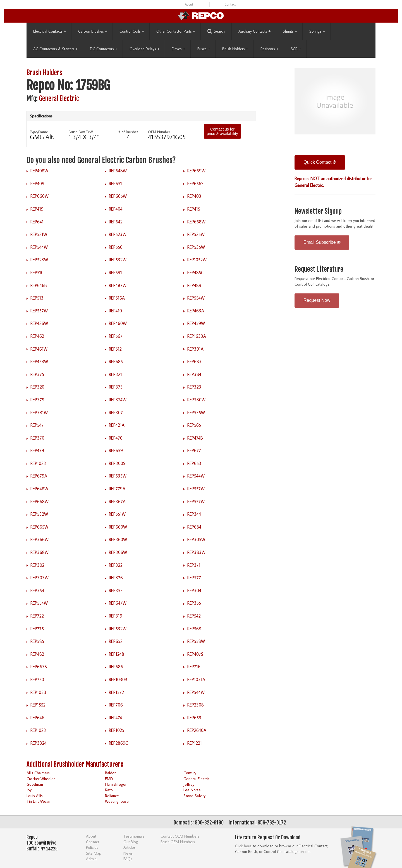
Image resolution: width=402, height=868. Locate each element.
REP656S (195, 184)
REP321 (115, 374)
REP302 (37, 565)
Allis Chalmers (38, 773)
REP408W (39, 171)
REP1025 (117, 730)
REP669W (196, 171)
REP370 (37, 438)
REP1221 (195, 743)
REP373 (116, 387)
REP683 (194, 361)
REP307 (116, 413)
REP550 (116, 247)
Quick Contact (320, 162)
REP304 (194, 590)
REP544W (39, 247)
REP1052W (197, 260)
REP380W (196, 400)
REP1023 (38, 463)
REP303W (40, 578)
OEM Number (159, 132)
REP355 (194, 603)
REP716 (194, 667)
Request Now (317, 300)
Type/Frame (39, 132)
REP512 (115, 349)
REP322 (116, 565)
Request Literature (319, 269)
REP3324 (39, 743)
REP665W (118, 196)
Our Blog (131, 842)
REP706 (116, 705)
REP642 (116, 222)
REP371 (194, 565)
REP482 (37, 654)
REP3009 (117, 463)
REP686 (116, 667)
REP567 (116, 336)
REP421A (117, 425)
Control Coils (132, 31)
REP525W (196, 234)
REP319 (116, 616)
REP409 (37, 184)
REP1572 (116, 692)
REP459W (196, 323)
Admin (91, 859)
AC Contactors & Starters (55, 49)
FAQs (128, 859)
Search (216, 31)
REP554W (196, 298)
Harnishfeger (116, 784)
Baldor (110, 773)
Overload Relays (144, 49)
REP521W (39, 234)
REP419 (37, 209)
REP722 (37, 616)
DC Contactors (104, 49)
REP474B (195, 438)
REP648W (118, 171)
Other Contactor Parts (176, 31)
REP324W (118, 400)
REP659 (116, 450)
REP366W (40, 539)
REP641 (37, 222)
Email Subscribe (322, 242)
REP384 (194, 374)
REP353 (116, 590)
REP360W (118, 539)
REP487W (118, 285)
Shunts (290, 31)
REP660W (40, 196)
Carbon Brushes (93, 31)
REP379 (37, 400)
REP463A (196, 311)
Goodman (35, 784)
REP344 (194, 514)
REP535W (196, 247)
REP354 (37, 590)
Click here (243, 846)
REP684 (194, 527)
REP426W (39, 323)
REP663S (39, 667)
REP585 (37, 641)
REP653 (194, 463)
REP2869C (119, 743)
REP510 (37, 273)
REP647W (118, 603)
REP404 (116, 209)
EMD (109, 779)
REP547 (37, 425)
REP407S (195, 654)
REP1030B (118, 679)
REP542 (194, 616)
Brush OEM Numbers (178, 842)
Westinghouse (117, 801)
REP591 (115, 273)
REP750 (37, 679)
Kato (109, 790)
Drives (178, 49)
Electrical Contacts (50, 31)
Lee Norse (192, 790)
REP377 (194, 578)
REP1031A (196, 679)
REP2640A (197, 730)
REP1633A (197, 336)
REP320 (37, 387)
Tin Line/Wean (38, 801)
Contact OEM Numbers (180, 836)
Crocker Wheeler (41, 779)
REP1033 (38, 692)
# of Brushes (128, 132)
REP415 (194, 209)
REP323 (194, 387)
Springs (317, 31)
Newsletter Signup (318, 211)
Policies (92, 847)
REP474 (115, 718)
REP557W (39, 311)
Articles (130, 847)
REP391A (195, 349)
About (189, 4)
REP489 (194, 285)
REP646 (37, 718)
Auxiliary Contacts (254, 31)
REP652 (116, 641)
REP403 (194, 196)
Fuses (204, 49)
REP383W (196, 552)
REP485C (196, 273)
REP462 (37, 336)
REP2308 (196, 705)
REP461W (39, 349)
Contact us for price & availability (222, 131)
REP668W (196, 222)
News (128, 853)
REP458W (39, 361)
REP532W (118, 260)
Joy (29, 790)
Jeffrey (189, 784)
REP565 (194, 425)
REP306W (118, 552)
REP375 (37, 374)
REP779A (117, 489)
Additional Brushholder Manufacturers (75, 764)
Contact (230, 4)
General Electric (59, 99)
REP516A (117, 298)
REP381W (39, 413)
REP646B (39, 285)
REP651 (115, 184)
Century (190, 773)
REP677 (194, 450)
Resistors (269, 49)
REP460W (118, 323)
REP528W (39, 260)
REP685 (116, 361)
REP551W (117, 514)
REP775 (37, 629)
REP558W (196, 641)
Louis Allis (35, 796)
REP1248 (117, 654)
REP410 (115, 311)
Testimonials (134, 836)
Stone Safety (194, 796)
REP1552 (38, 705)
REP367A (117, 501)
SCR (296, 49)
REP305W (196, 539)
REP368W (40, 552)
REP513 (37, 298)
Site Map (94, 853)
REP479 (37, 450)
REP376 (116, 578)
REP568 (194, 629)
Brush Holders (235, 49)
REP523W (118, 234)
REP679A (39, 476)
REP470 (116, 438)
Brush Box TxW (81, 132)
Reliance (112, 796)
